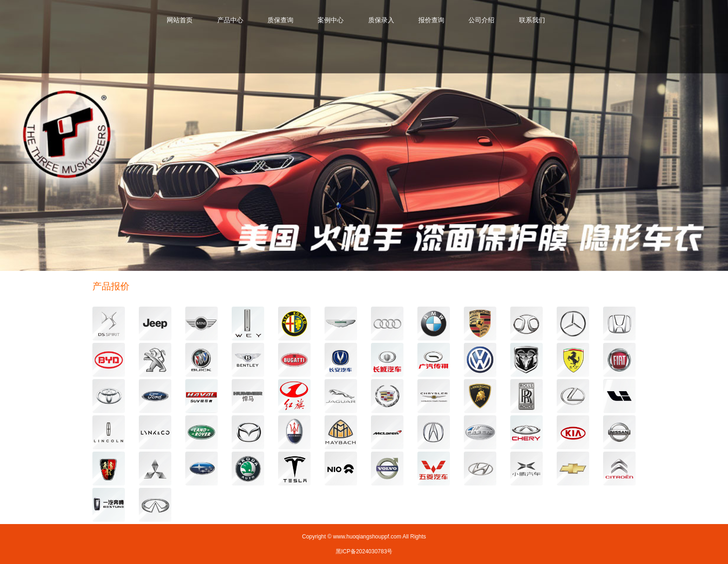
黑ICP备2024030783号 (364, 551)
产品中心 (230, 20)
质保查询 (280, 20)
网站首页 (180, 20)
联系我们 (532, 20)
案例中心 (331, 20)
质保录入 (381, 20)
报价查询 (431, 20)
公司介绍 (481, 20)
